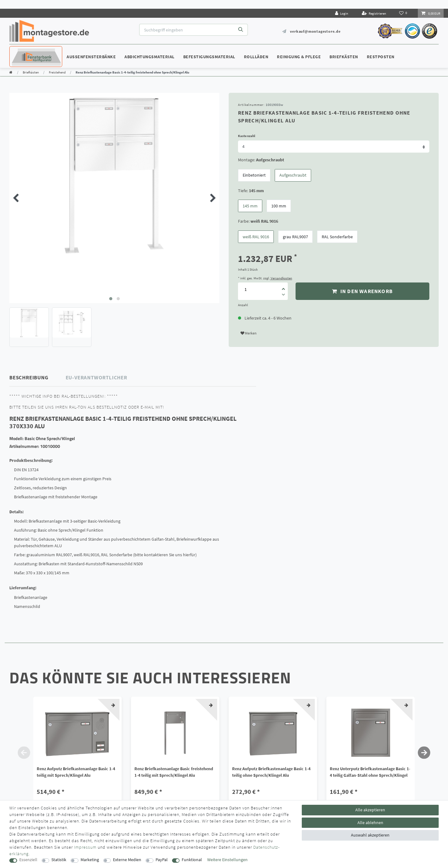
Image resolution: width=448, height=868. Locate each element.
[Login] (342, 13)
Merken (249, 333)
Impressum (85, 847)
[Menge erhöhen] (283, 287)
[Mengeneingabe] (245, 289)
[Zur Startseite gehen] (11, 72)
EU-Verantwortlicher (96, 377)
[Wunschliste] (404, 13)
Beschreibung (29, 377)
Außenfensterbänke (91, 57)
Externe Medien (127, 860)
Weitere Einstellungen (227, 860)
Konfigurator (28, 51)
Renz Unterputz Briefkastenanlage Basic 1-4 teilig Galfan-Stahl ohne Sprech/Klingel (370, 772)
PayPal (162, 860)
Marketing (90, 860)
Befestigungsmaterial (209, 57)
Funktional (192, 860)
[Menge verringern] (283, 296)
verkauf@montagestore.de (315, 31)
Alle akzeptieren (370, 810)
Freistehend (57, 72)
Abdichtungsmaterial (149, 57)
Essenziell (28, 860)
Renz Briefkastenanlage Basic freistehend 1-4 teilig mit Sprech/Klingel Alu (174, 772)
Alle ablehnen (370, 823)
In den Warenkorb (362, 291)
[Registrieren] (374, 13)
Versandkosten (281, 278)
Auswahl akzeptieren (370, 835)
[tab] (38, 378)
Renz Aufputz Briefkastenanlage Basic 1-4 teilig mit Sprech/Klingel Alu (76, 772)
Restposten (381, 57)
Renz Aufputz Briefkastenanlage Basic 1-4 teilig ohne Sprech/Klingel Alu (271, 772)
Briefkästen (344, 57)
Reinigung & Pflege (299, 57)
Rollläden (256, 57)
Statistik (59, 860)
